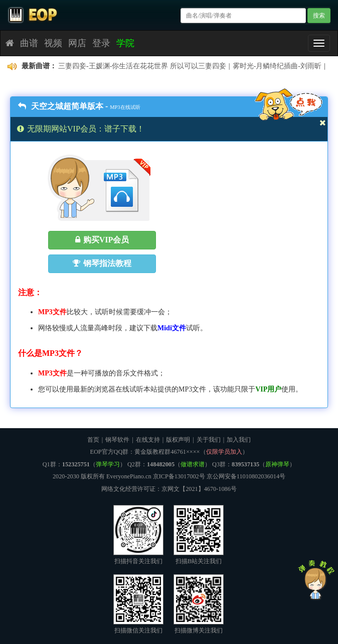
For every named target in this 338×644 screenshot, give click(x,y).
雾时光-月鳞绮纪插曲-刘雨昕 (277, 66)
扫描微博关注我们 (199, 604)
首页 (93, 440)
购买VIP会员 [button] (102, 240)
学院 (125, 43)
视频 (53, 43)
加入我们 (239, 440)
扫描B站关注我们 (199, 535)
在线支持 (148, 440)
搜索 (319, 16)
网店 (77, 43)
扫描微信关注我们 (138, 604)
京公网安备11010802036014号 (246, 476)
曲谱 (29, 43)
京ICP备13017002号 (179, 476)
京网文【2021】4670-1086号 (199, 489)
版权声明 (178, 440)
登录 (101, 43)
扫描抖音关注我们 (138, 535)
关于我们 (209, 440)
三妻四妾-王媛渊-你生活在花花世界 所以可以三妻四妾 (142, 66)
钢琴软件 (117, 440)
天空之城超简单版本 (61, 106)
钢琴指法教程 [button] (102, 263)
